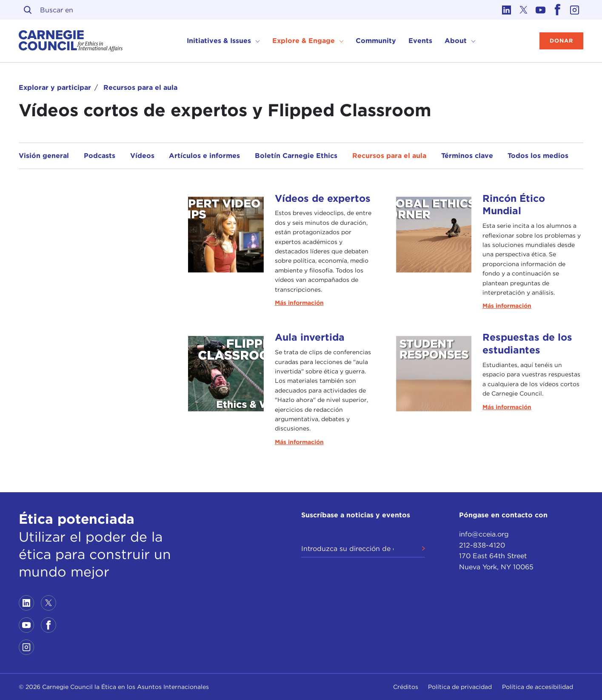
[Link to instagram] (575, 10)
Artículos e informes (204, 156)
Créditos (406, 687)
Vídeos (142, 156)
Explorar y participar (55, 87)
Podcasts (100, 156)
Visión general (44, 156)
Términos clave (467, 156)
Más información (299, 303)
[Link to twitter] (524, 10)
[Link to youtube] (541, 10)
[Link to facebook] (558, 10)
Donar (561, 41)
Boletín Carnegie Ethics (296, 156)
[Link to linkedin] (507, 10)
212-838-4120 (482, 545)
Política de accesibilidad (538, 687)
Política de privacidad (460, 687)
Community (376, 41)
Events (420, 41)
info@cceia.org (484, 534)
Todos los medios (538, 156)
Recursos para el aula (140, 87)
